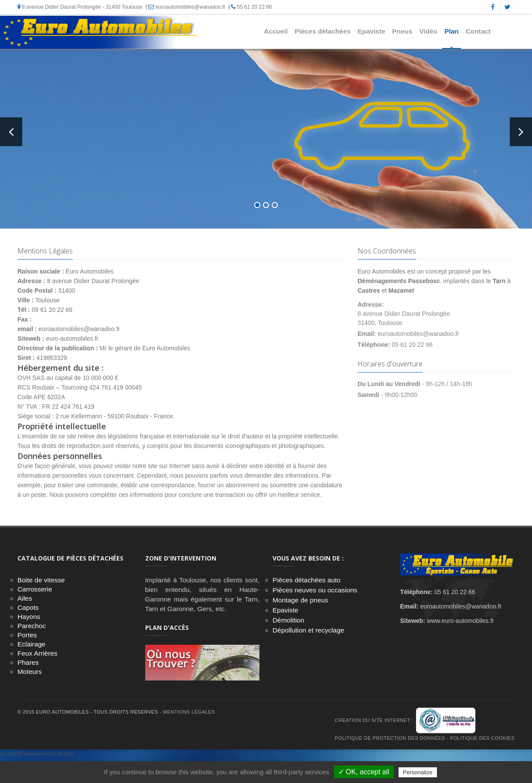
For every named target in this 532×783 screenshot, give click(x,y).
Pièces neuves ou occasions (315, 590)
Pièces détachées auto (307, 580)
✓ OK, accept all (364, 772)
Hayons (29, 617)
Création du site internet (373, 720)
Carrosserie (35, 589)
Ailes (25, 598)
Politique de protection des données (390, 738)
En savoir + (133, 198)
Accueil (276, 31)
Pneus (402, 31)
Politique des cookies (482, 738)
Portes (27, 635)
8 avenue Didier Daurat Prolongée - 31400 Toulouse (80, 7)
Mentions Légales (189, 712)
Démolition (288, 620)
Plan (452, 31)
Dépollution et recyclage (308, 630)
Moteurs (30, 672)
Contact (478, 31)
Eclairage (31, 644)
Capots (28, 607)
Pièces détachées (323, 31)
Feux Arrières (38, 653)
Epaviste (371, 31)
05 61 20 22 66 (251, 7)
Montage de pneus (300, 600)
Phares (28, 662)
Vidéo (429, 31)
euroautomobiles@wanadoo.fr (187, 7)
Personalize (418, 772)
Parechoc (32, 626)
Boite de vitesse (41, 580)
